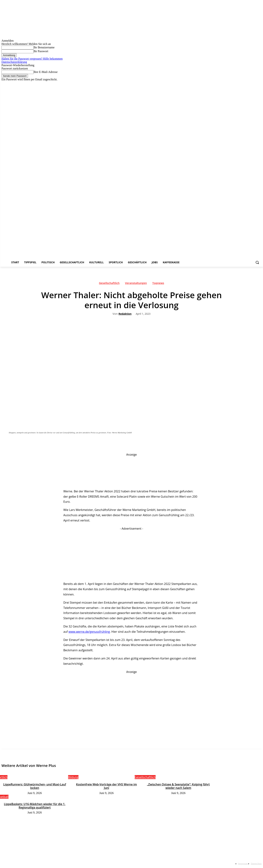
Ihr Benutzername (44, 47)
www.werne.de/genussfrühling (89, 632)
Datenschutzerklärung (14, 62)
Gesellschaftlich (109, 284)
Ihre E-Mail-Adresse (46, 72)
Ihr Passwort (41, 51)
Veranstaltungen (136, 284)
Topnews (158, 284)
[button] (257, 262)
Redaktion (125, 314)
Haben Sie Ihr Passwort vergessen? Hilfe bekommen (32, 59)
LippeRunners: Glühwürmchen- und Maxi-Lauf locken (35, 786)
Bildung (73, 777)
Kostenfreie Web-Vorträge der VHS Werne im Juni (107, 784)
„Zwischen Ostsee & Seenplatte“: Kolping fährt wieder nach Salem (178, 786)
